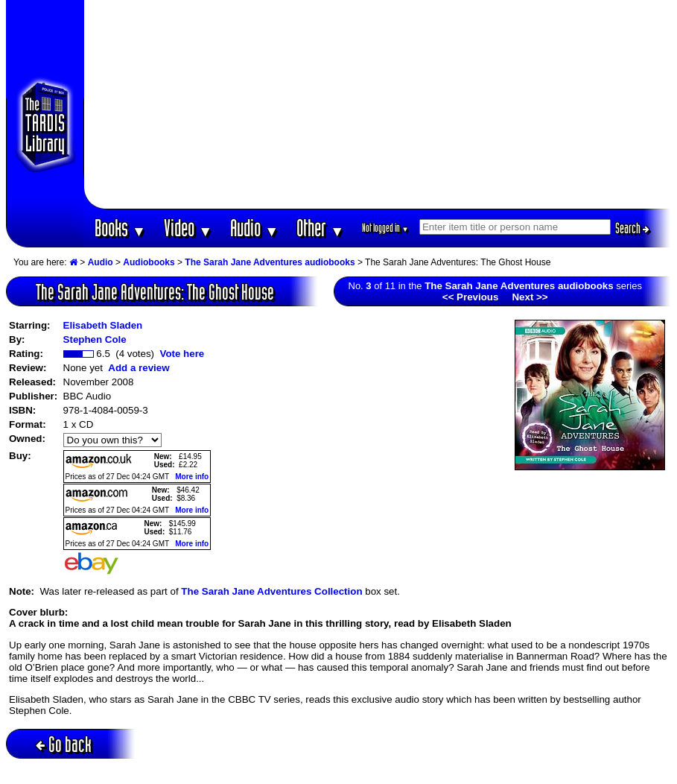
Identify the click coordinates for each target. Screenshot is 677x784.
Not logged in (385, 228)
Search (632, 228)
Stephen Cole (95, 339)
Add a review (139, 368)
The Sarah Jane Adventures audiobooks (270, 262)
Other (320, 228)
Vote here (182, 354)
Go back (64, 744)
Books (120, 228)
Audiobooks (149, 262)
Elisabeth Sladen (103, 325)
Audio (254, 228)
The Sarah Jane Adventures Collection (271, 591)
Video (188, 228)
